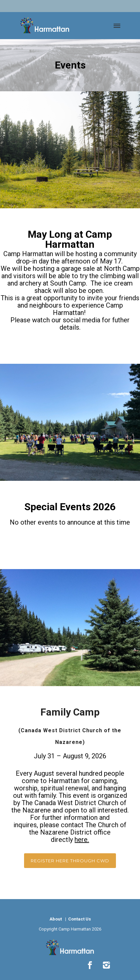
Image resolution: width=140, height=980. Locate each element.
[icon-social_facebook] (92, 965)
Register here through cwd (70, 861)
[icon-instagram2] (106, 965)
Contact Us (79, 919)
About (56, 919)
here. (82, 840)
